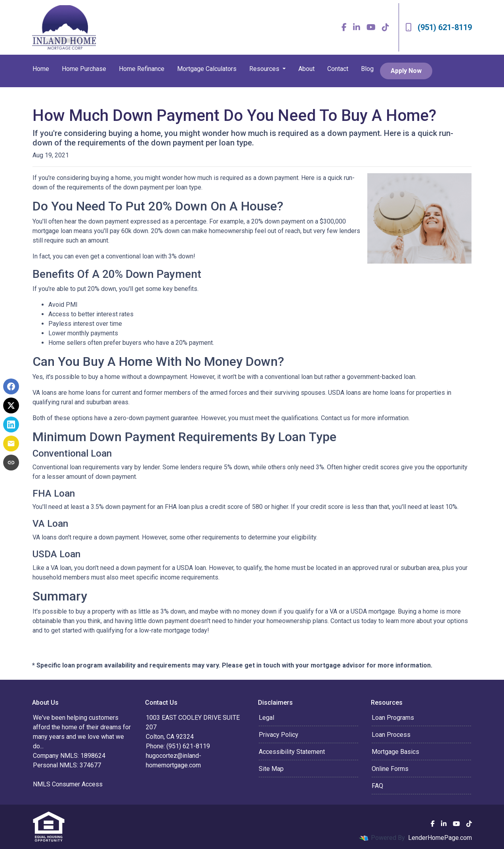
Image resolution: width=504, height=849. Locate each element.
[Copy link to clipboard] (11, 463)
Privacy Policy (279, 735)
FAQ (377, 786)
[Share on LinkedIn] (11, 424)
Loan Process (391, 735)
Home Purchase (84, 69)
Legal (266, 718)
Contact (338, 69)
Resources (265, 69)
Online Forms (390, 769)
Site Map (271, 769)
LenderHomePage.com (440, 838)
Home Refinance (142, 69)
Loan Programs (393, 718)
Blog (367, 69)
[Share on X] (11, 405)
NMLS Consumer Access (68, 784)
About (306, 69)
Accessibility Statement (292, 752)
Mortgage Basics (395, 752)
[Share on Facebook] (11, 386)
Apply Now (406, 71)
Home (41, 69)
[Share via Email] (11, 444)
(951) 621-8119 (439, 27)
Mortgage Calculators (207, 69)
